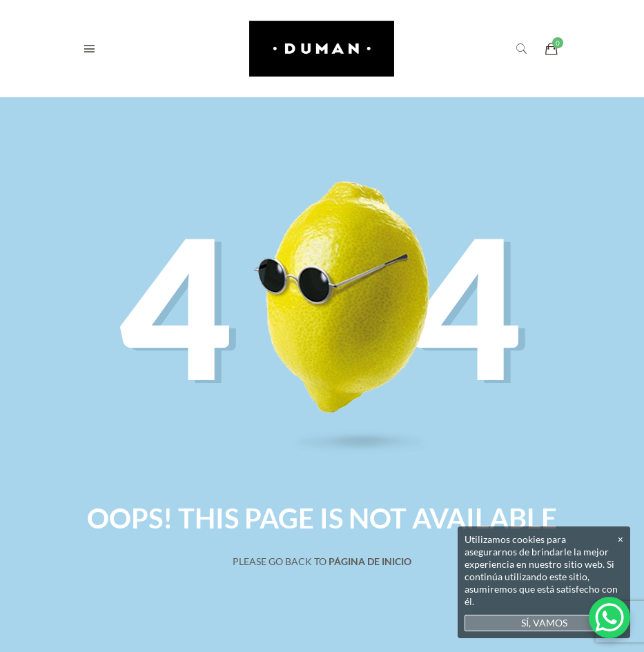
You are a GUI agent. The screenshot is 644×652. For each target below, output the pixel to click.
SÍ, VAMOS (544, 623)
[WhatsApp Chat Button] (609, 618)
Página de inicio (370, 561)
